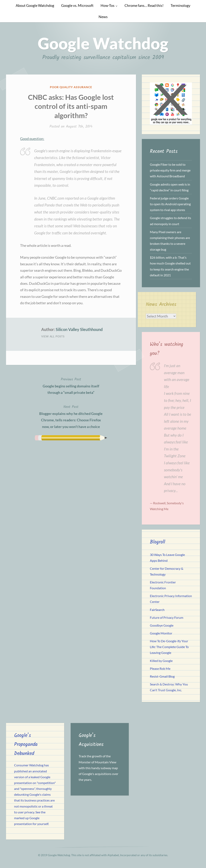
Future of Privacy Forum (167, 617)
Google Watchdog (103, 43)
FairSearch (157, 610)
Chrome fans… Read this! (144, 6)
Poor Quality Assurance (71, 87)
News (103, 17)
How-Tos (108, 6)
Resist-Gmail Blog (162, 676)
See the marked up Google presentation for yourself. (31, 818)
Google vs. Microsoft (77, 6)
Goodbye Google (162, 625)
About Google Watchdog (35, 6)
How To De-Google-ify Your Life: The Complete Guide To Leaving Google (169, 647)
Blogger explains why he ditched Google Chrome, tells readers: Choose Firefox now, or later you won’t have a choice (71, 416)
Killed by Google (161, 661)
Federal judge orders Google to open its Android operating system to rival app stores (170, 204)
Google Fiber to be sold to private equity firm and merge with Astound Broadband (170, 170)
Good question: (32, 139)
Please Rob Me (160, 668)
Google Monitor (161, 633)
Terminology (180, 6)
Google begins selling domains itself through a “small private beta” (71, 386)
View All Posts (53, 336)
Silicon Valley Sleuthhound (79, 329)
